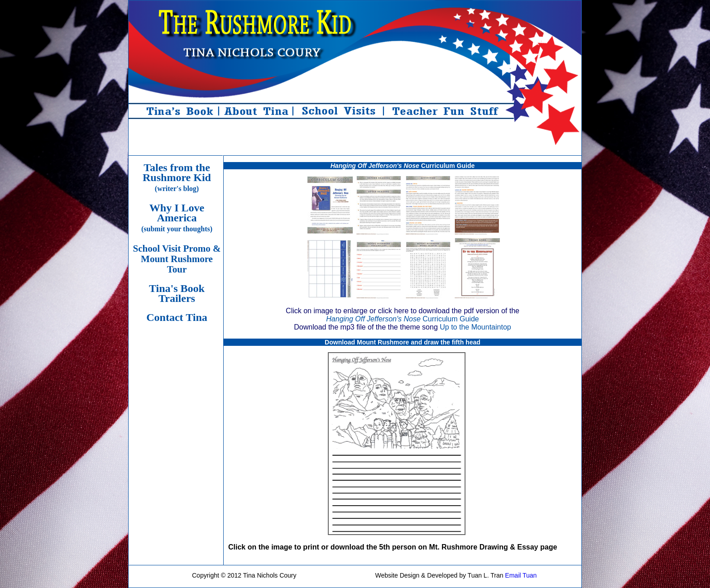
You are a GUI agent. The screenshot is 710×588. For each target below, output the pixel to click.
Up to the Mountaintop (475, 327)
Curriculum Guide (402, 319)
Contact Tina (177, 317)
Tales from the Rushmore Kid (177, 177)
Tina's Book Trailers (177, 293)
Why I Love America (177, 217)
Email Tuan (521, 575)
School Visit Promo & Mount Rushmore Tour (177, 259)
